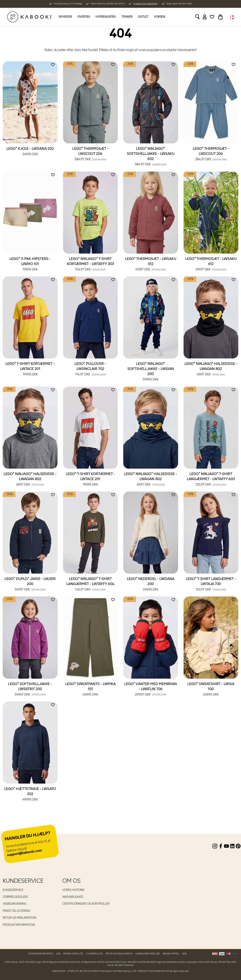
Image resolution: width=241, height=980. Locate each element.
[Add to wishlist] (53, 65)
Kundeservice (13, 890)
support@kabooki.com (24, 853)
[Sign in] (205, 17)
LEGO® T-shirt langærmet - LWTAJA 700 (211, 584)
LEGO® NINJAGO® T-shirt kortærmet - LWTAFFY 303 (90, 264)
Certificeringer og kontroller (86, 904)
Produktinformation (19, 925)
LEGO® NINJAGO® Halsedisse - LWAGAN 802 (211, 369)
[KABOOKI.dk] (30, 17)
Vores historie (73, 890)
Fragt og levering (16, 911)
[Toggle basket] (220, 17)
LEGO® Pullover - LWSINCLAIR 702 (90, 369)
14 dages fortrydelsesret (145, 4)
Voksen (160, 17)
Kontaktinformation (41, 954)
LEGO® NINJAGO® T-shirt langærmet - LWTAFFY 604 (90, 584)
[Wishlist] (212, 17)
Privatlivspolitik (73, 954)
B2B (184, 954)
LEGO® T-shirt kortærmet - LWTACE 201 (30, 369)
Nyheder (65, 17)
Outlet (143, 17)
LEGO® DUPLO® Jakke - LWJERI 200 (30, 584)
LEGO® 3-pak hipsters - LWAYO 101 (30, 264)
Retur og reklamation (20, 918)
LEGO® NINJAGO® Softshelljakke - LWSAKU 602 (151, 157)
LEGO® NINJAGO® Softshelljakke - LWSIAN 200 (151, 372)
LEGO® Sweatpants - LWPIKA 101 (90, 690)
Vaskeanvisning (15, 904)
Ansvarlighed (73, 897)
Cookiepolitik (94, 954)
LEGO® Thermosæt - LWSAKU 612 (151, 264)
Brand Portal (171, 954)
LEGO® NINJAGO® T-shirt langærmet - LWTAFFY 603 (211, 480)
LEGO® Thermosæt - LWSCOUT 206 (90, 154)
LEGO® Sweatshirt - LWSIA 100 (211, 690)
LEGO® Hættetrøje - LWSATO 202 (30, 794)
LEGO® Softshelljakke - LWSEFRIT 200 (30, 690)
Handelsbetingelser (147, 954)
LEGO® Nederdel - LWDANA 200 (151, 584)
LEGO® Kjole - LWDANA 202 (30, 152)
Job (58, 954)
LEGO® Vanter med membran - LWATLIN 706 (151, 690)
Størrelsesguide (15, 897)
